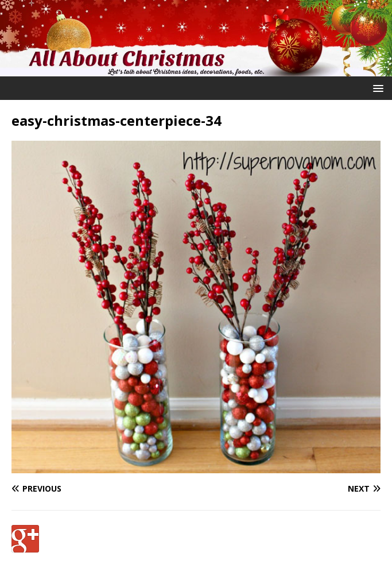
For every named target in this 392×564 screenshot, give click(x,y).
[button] (376, 88)
